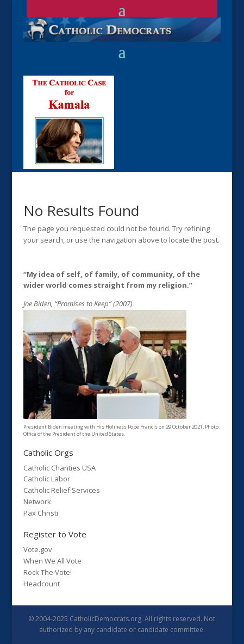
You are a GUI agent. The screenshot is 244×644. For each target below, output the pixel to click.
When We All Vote (52, 561)
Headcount (42, 584)
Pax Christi (41, 513)
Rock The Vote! (48, 572)
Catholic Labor (47, 479)
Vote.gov (38, 549)
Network (37, 501)
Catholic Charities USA (60, 468)
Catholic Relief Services (62, 490)
